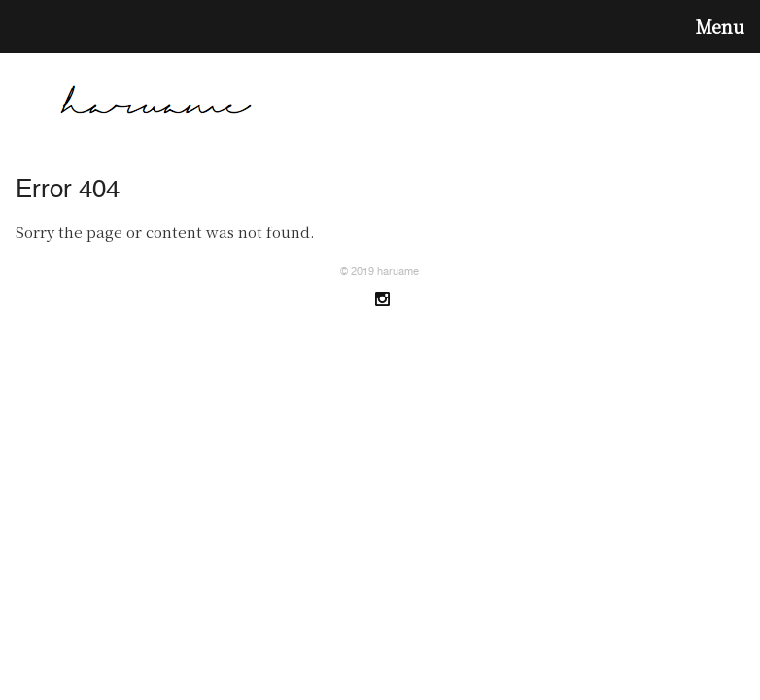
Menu (720, 27)
